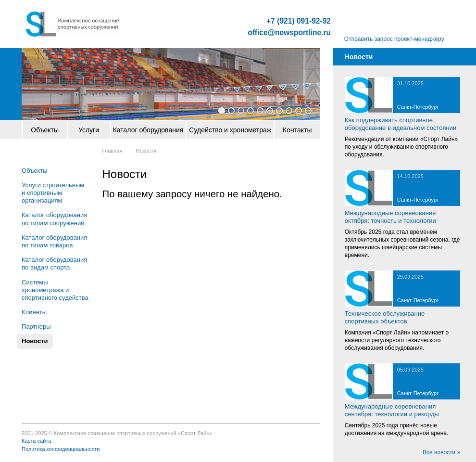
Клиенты (34, 312)
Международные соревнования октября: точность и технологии (390, 217)
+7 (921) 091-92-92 (299, 21)
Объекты (45, 130)
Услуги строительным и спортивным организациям (53, 193)
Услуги (89, 130)
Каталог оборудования (148, 130)
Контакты (297, 130)
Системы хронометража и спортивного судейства (55, 290)
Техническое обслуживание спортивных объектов (385, 317)
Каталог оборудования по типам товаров (54, 241)
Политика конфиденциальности (61, 449)
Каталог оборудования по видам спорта (54, 263)
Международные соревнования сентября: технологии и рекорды (392, 410)
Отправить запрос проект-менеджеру (394, 39)
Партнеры (36, 327)
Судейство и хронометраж (230, 130)
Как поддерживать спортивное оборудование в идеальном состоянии (401, 124)
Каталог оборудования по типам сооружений (54, 219)
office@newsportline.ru (289, 33)
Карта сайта (36, 441)
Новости (35, 341)
